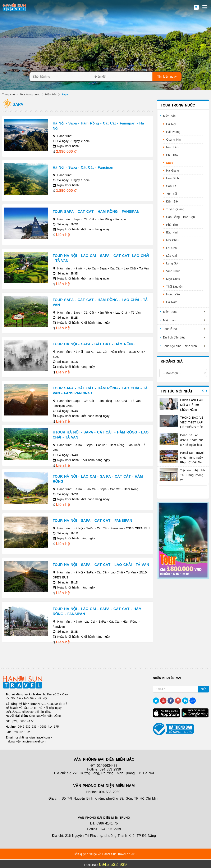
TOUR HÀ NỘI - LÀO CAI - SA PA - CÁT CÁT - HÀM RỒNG (98, 479)
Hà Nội (171, 124)
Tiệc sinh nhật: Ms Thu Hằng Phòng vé (193, 475)
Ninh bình (173, 147)
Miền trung (170, 312)
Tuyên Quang (175, 209)
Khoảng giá (172, 361)
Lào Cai (171, 256)
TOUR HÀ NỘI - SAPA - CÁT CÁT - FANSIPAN (92, 521)
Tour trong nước (30, 94)
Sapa (170, 163)
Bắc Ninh (172, 232)
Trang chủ (8, 94)
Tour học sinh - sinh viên (180, 346)
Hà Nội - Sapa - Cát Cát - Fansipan (83, 167)
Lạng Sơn (173, 263)
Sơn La (171, 186)
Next (206, 391)
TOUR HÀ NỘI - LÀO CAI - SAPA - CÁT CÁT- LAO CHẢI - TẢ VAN (101, 258)
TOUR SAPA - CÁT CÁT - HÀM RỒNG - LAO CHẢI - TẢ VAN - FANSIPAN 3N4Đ (100, 391)
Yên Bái (172, 194)
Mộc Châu (173, 279)
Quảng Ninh (174, 140)
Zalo (192, 701)
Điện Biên (173, 201)
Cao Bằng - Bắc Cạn (181, 217)
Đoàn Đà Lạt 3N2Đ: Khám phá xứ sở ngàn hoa (192, 440)
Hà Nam (172, 302)
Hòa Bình (173, 178)
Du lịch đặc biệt (174, 337)
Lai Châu (172, 248)
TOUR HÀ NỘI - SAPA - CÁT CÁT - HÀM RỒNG (94, 344)
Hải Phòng (173, 132)
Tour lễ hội (170, 329)
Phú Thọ (172, 155)
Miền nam (170, 320)
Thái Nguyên (175, 287)
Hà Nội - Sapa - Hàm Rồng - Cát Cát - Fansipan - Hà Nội (98, 126)
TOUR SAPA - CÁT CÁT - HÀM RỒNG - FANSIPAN (96, 212)
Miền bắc (51, 94)
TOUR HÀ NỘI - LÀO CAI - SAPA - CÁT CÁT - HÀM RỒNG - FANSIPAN (97, 611)
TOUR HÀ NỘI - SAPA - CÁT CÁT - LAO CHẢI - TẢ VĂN (101, 565)
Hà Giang (173, 171)
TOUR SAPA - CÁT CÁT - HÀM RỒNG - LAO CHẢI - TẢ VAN (100, 302)
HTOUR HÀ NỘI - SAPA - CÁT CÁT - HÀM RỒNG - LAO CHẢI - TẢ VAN (101, 435)
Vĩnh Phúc (173, 271)
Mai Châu (173, 240)
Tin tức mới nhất (177, 391)
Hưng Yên (173, 294)
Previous (203, 391)
